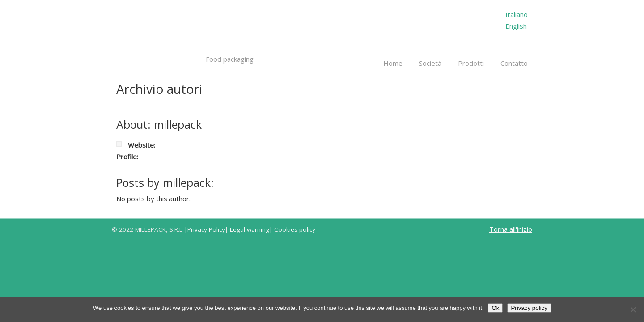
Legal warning (250, 229)
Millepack (175, 30)
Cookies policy (295, 229)
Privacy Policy (206, 229)
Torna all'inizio (511, 229)
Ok (495, 308)
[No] (633, 309)
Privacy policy (529, 308)
